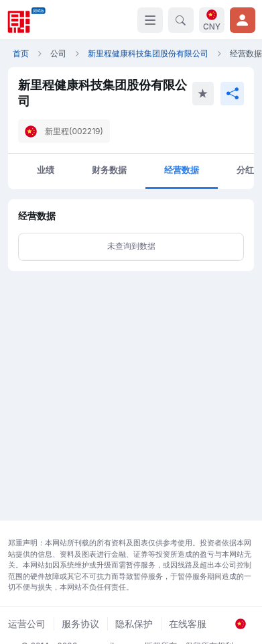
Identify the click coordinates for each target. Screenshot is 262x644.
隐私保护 (134, 624)
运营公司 (27, 624)
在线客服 (188, 624)
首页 (21, 53)
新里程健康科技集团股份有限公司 (148, 53)
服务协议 (80, 624)
